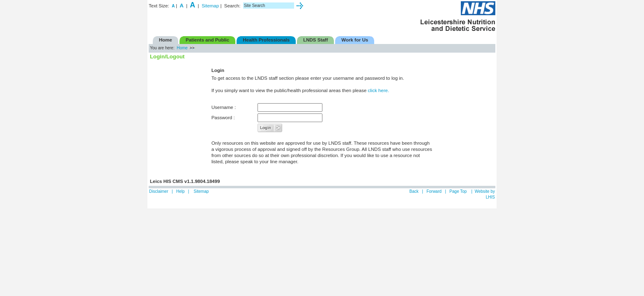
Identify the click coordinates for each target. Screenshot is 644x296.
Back (414, 191)
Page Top (459, 191)
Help (181, 191)
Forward (434, 191)
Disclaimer (159, 191)
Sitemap (210, 6)
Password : (223, 118)
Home (182, 48)
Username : (224, 107)
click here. (379, 90)
